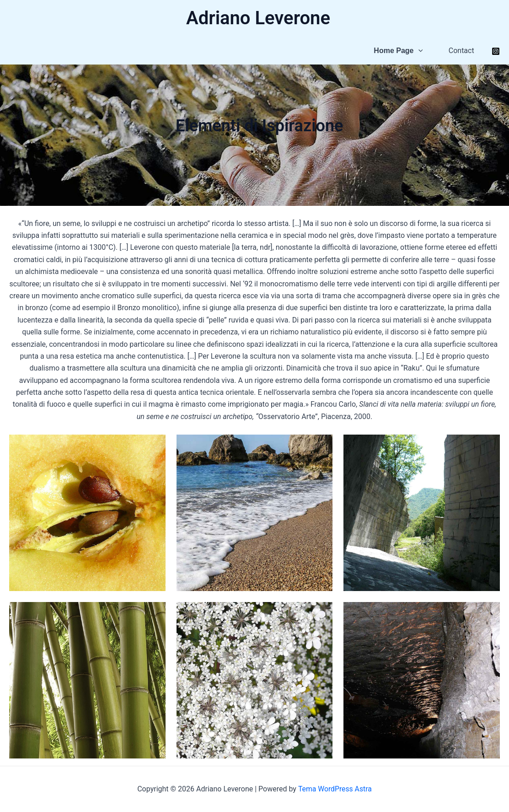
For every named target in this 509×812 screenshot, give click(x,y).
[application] (421, 51)
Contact (462, 51)
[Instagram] (496, 51)
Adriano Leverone (258, 18)
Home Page (401, 51)
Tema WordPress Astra (335, 789)
